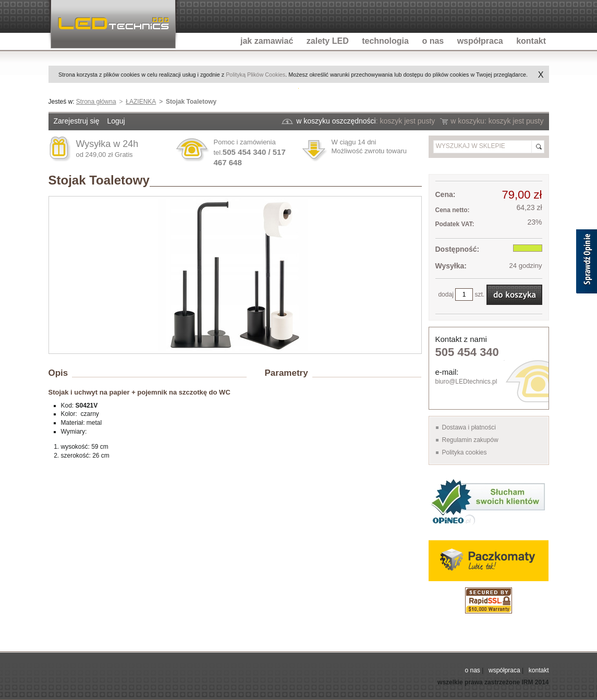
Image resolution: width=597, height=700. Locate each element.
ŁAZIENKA (141, 102)
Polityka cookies (465, 452)
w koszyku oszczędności (336, 121)
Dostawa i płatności (469, 427)
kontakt (539, 670)
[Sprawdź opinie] (587, 263)
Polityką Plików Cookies (255, 75)
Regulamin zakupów (470, 440)
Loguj (116, 121)
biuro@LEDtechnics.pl (466, 382)
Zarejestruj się (77, 121)
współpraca (504, 670)
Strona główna (96, 102)
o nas (472, 670)
